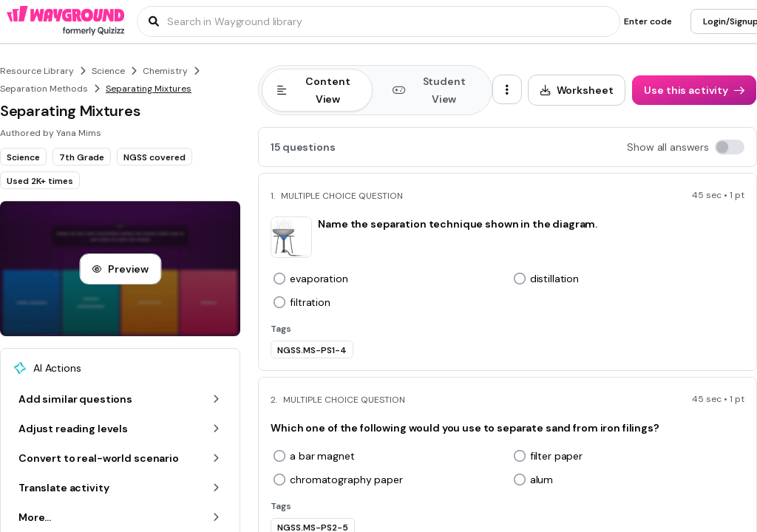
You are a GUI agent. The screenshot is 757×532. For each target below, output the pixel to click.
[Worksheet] (577, 90)
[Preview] (120, 269)
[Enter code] (648, 21)
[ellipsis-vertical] (507, 89)
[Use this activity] (694, 90)
